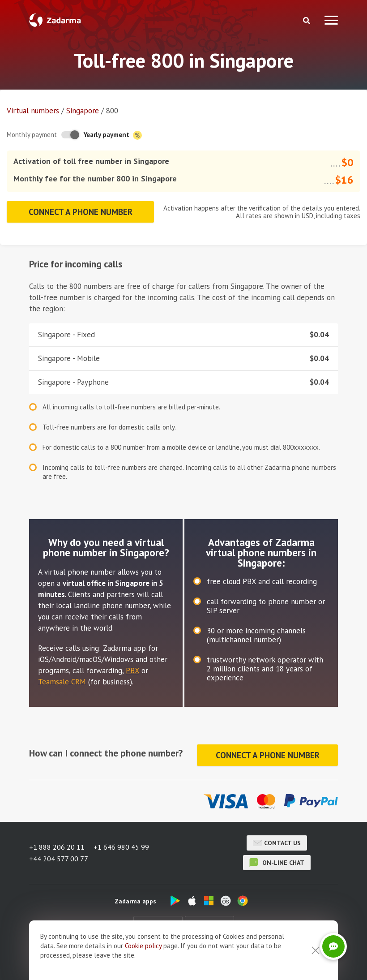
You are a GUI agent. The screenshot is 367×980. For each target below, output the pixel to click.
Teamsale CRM (62, 682)
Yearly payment (113, 135)
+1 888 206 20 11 (57, 847)
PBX (132, 671)
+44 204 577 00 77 (59, 859)
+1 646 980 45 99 (121, 847)
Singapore (83, 111)
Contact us (277, 843)
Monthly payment (32, 135)
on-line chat (277, 863)
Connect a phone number (81, 212)
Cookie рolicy (143, 961)
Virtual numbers (33, 111)
